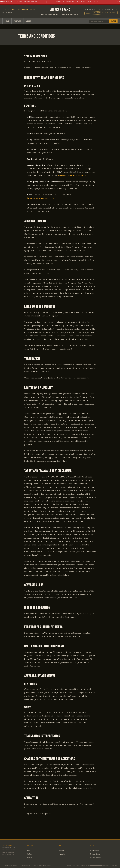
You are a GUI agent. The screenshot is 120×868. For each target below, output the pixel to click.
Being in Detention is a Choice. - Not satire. (80, 2)
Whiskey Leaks (60, 10)
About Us (30, 21)
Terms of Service (95, 854)
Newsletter (62, 854)
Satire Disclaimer (95, 858)
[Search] (99, 21)
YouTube (18, 21)
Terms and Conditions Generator (72, 175)
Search (113, 21)
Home (7, 21)
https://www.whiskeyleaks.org (41, 198)
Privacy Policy (94, 850)
